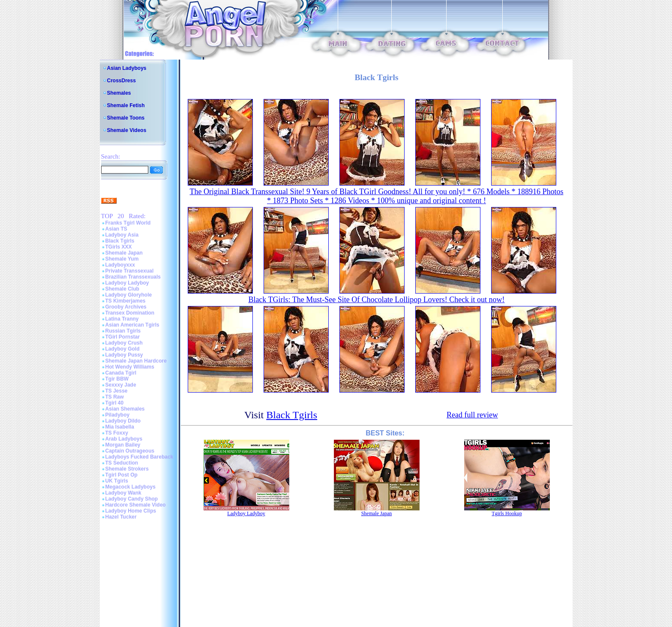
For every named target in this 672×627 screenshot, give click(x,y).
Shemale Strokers (127, 469)
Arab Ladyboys (124, 439)
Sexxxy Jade (121, 385)
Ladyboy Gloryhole (129, 295)
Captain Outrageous (130, 451)
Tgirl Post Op (121, 475)
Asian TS (116, 229)
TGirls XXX (119, 247)
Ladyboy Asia (122, 235)
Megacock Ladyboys (130, 487)
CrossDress (121, 81)
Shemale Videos (127, 130)
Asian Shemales (125, 409)
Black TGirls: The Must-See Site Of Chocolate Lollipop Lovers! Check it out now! (376, 300)
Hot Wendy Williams (130, 367)
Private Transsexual (130, 271)
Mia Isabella (120, 427)
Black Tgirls (120, 241)
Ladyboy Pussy (124, 355)
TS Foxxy (117, 433)
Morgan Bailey (123, 445)
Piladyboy (118, 415)
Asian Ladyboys (127, 68)
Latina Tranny (122, 319)
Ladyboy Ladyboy (127, 283)
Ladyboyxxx (120, 265)
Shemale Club (122, 289)
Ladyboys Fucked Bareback (139, 457)
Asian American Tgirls (132, 325)
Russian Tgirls (123, 331)
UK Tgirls (117, 481)
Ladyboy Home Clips (131, 511)
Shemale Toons (126, 118)
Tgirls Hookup (507, 513)
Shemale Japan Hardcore (136, 361)
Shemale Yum (122, 259)
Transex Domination (130, 313)
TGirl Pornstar (123, 337)
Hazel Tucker (121, 517)
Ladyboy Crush (124, 343)
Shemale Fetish (126, 105)
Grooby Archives (126, 307)
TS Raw (115, 397)
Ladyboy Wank (123, 493)
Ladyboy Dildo (123, 421)
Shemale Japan (124, 253)
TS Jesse (117, 391)
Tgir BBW (117, 379)
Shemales (119, 93)
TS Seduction (122, 463)
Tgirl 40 (115, 403)
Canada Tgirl (121, 373)
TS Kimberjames (126, 301)
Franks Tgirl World (128, 223)
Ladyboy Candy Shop (132, 499)
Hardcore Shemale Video (136, 505)
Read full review (472, 415)
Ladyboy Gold (123, 349)
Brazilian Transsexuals (133, 277)
